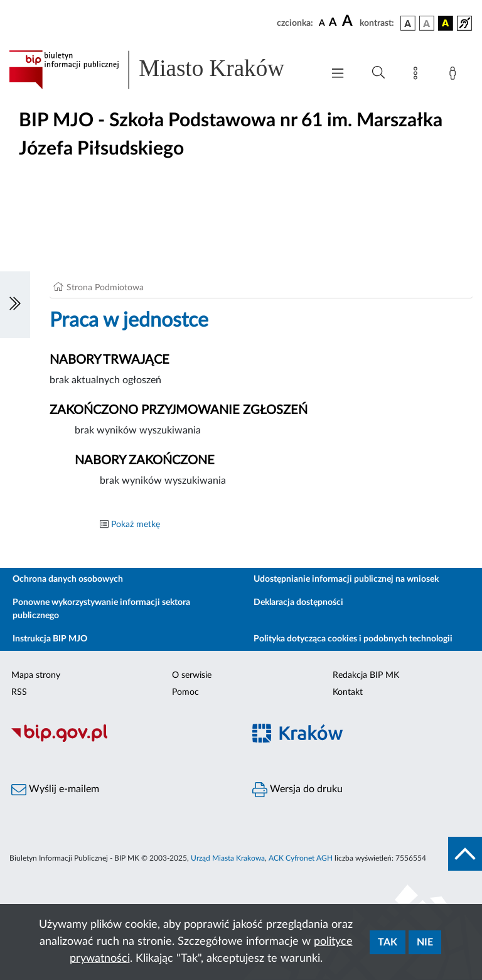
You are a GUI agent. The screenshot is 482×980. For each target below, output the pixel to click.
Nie (425, 942)
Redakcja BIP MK (366, 675)
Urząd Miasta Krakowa (228, 858)
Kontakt (348, 692)
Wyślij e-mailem (55, 790)
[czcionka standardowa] (322, 23)
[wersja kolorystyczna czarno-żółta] (446, 23)
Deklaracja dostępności (298, 602)
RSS (19, 692)
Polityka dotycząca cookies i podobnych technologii (353, 639)
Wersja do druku (297, 790)
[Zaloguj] (455, 75)
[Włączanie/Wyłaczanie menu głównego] (338, 74)
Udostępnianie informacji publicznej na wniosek (346, 579)
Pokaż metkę (136, 525)
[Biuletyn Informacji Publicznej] (120, 740)
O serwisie (192, 675)
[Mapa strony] (418, 75)
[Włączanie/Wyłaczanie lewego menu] (15, 305)
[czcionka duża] (349, 21)
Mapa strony (36, 675)
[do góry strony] (465, 854)
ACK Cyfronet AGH (301, 858)
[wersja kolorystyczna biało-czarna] (427, 23)
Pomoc (185, 692)
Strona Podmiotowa (105, 288)
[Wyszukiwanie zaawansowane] (378, 73)
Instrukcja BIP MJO (50, 639)
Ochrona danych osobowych (68, 579)
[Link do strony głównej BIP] (159, 70)
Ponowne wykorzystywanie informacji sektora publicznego (101, 609)
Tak (388, 942)
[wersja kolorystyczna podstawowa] (408, 23)
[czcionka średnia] (333, 23)
